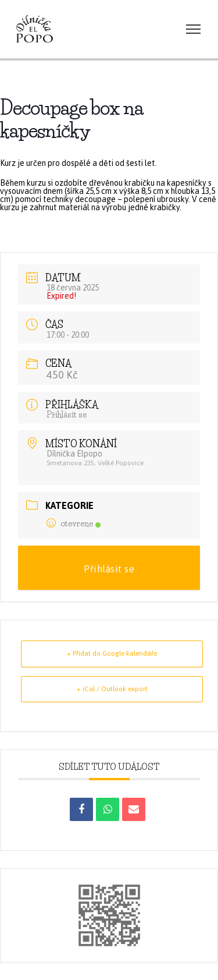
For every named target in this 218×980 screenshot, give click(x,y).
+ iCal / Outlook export (112, 689)
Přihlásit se (67, 415)
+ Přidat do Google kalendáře (112, 653)
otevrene (74, 523)
